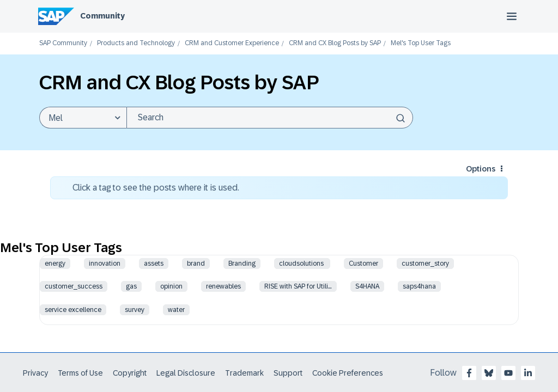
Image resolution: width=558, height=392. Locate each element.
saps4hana (419, 286)
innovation (105, 264)
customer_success (74, 286)
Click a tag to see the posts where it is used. (156, 188)
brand (196, 264)
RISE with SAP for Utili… (298, 286)
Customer (363, 264)
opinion (171, 286)
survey (135, 310)
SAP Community (63, 43)
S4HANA (367, 286)
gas (131, 286)
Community (102, 16)
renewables (223, 286)
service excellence (73, 310)
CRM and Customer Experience (232, 43)
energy (55, 264)
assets (154, 264)
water (176, 310)
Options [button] (481, 169)
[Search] (270, 118)
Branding (242, 264)
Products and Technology (136, 43)
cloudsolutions (302, 264)
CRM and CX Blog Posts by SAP (335, 43)
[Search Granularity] (83, 118)
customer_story (425, 264)
